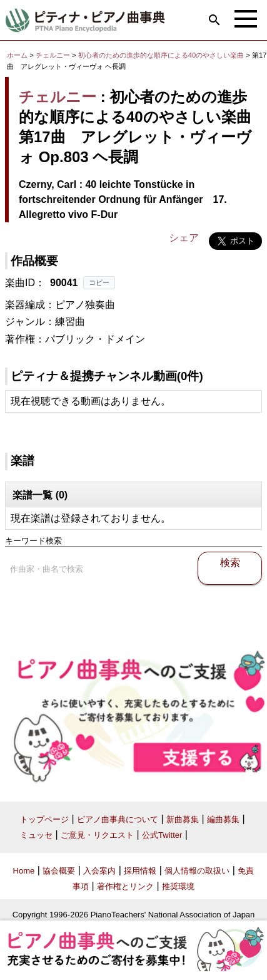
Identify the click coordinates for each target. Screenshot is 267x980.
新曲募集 (183, 819)
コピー (99, 282)
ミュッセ (36, 835)
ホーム (17, 55)
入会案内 (99, 871)
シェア (184, 238)
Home (24, 871)
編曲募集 (223, 819)
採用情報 (140, 871)
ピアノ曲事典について (118, 819)
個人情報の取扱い (197, 871)
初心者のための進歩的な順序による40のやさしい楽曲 (162, 55)
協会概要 (59, 871)
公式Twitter (162, 835)
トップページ (44, 819)
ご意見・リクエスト (97, 835)
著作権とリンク (125, 886)
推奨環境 (178, 886)
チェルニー (53, 55)
